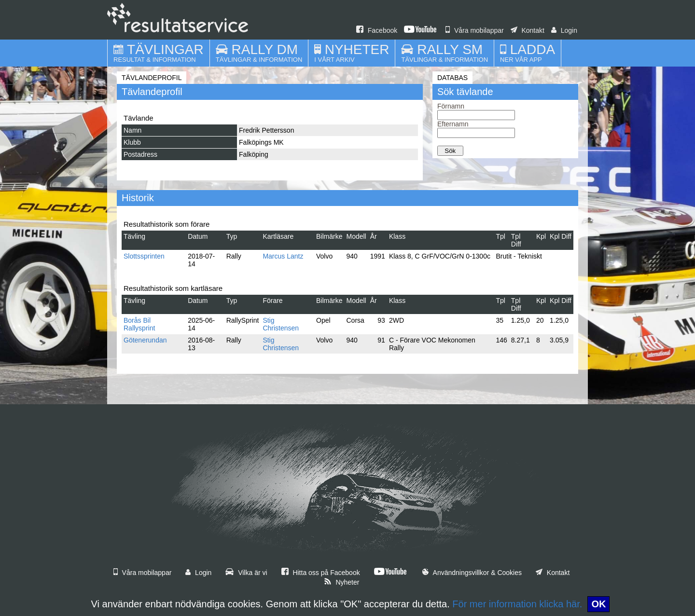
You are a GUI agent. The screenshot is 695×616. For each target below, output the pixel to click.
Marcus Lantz (283, 256)
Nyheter (342, 582)
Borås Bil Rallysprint (139, 324)
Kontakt (528, 30)
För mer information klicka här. (517, 604)
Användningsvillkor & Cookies (472, 573)
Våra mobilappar (475, 30)
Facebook (377, 30)
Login (564, 30)
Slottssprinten (144, 256)
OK (598, 604)
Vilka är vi (246, 573)
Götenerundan (145, 340)
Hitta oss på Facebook (321, 573)
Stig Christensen (281, 324)
